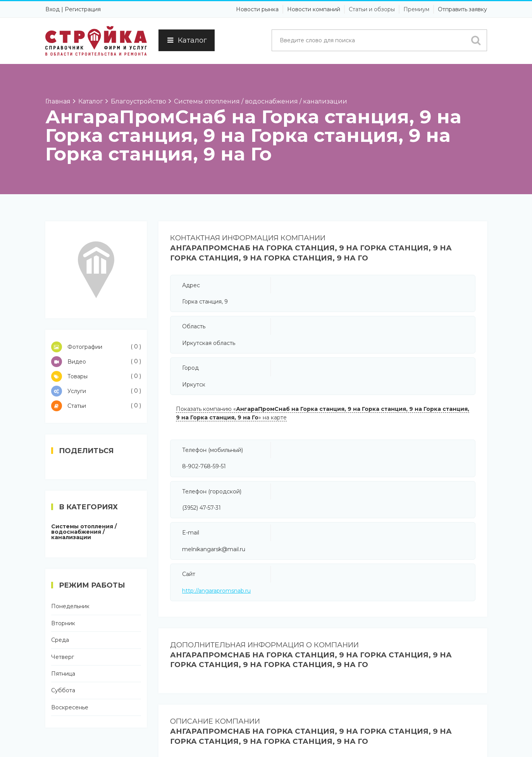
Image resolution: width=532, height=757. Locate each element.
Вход (53, 9)
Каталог (187, 40)
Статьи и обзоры (372, 9)
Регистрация (83, 9)
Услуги (96, 391)
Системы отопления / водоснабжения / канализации (84, 532)
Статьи (96, 406)
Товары (96, 376)
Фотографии (96, 347)
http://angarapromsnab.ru (216, 591)
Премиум (416, 9)
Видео (96, 362)
